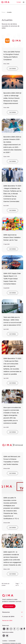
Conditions (5, 641)
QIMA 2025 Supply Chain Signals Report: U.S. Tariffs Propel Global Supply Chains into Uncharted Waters (12, 279)
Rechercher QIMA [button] (7, 621)
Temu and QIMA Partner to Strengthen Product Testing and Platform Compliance (12, 56)
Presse (3, 12)
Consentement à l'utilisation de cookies (12, 643)
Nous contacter (9, 606)
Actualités (9, 12)
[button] (24, 2)
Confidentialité (12, 641)
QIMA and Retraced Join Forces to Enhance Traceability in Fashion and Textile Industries (12, 460)
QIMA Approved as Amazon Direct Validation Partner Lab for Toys (12, 237)
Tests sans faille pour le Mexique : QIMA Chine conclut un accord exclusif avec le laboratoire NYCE (12, 321)
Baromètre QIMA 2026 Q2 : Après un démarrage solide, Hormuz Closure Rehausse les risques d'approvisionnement (12, 98)
